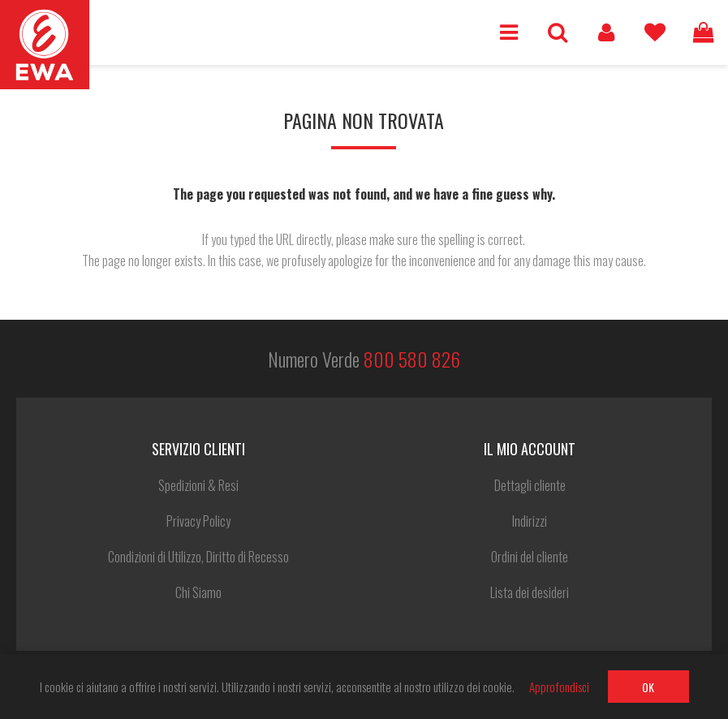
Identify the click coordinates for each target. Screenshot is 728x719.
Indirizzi (530, 521)
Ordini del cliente (530, 557)
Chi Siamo (198, 592)
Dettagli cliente (530, 485)
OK (648, 687)
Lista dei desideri (655, 32)
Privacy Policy (198, 521)
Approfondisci (559, 687)
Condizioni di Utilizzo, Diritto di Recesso (198, 557)
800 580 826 (412, 359)
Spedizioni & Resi (198, 485)
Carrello (704, 32)
